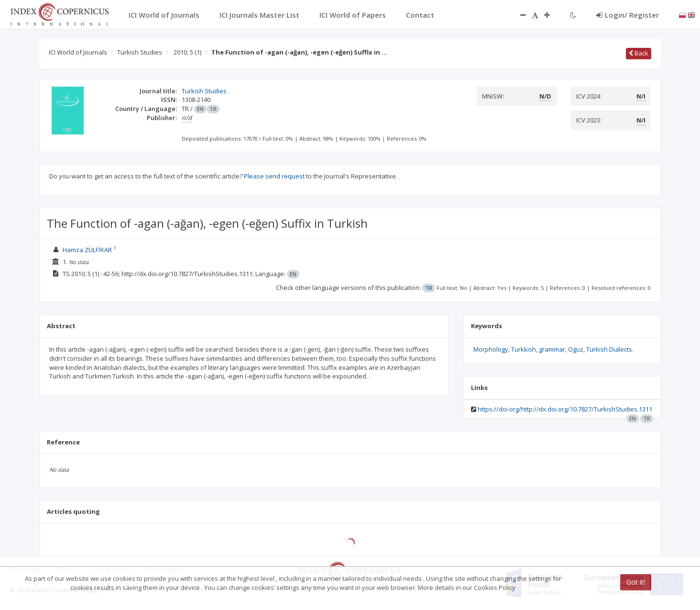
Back (639, 53)
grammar (552, 349)
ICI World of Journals (78, 52)
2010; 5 (187, 52)
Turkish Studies (140, 52)
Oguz (576, 349)
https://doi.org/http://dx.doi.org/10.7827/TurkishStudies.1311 (565, 409)
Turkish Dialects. (610, 349)
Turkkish (524, 349)
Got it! (636, 582)
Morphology (491, 349)
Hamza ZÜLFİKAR (87, 250)
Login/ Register (628, 15)
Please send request (274, 176)
